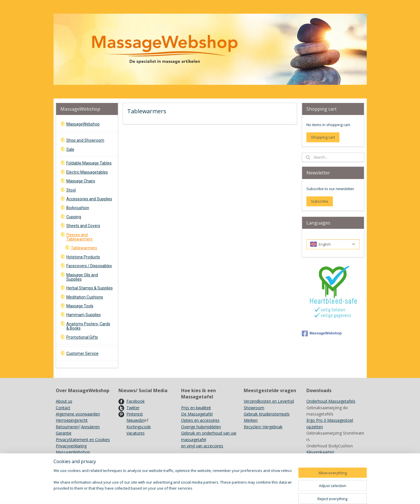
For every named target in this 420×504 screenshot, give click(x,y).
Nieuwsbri (136, 420)
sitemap (232, 494)
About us (64, 401)
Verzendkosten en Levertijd (269, 401)
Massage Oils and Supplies (82, 277)
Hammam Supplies (84, 315)
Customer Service (82, 353)
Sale (70, 149)
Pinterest (135, 414)
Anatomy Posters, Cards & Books (88, 326)
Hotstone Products (83, 257)
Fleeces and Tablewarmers (79, 237)
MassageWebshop (83, 124)
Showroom (254, 408)
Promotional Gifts (82, 337)
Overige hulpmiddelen (201, 427)
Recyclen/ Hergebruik (263, 427)
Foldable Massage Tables (89, 163)
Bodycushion (78, 208)
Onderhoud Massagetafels (331, 401)
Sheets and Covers (83, 226)
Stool (71, 190)
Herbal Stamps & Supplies (90, 288)
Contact (63, 408)
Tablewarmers (84, 248)
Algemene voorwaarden (78, 414)
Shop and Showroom (85, 140)
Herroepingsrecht (72, 420)
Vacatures (136, 433)
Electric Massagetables (87, 172)
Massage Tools (80, 306)
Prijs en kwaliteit (196, 408)
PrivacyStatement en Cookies (83, 440)
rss (244, 494)
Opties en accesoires (200, 420)
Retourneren (67, 427)
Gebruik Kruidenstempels (267, 414)
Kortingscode (139, 427)
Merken (251, 420)
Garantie (64, 433)
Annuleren (90, 427)
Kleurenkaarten (320, 452)
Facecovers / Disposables (89, 266)
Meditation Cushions (85, 297)
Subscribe (320, 201)
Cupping (74, 217)
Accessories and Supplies (89, 199)
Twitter (133, 408)
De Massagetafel (197, 414)
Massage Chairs (81, 181)
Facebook (136, 401)
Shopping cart (323, 137)
